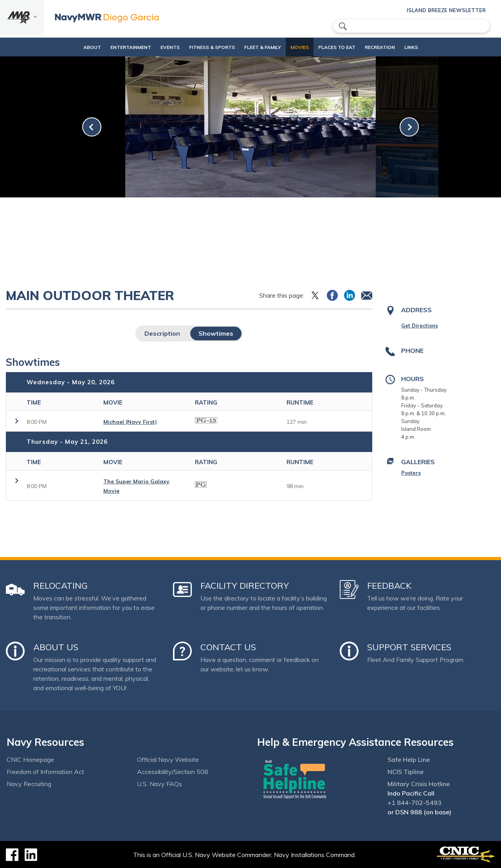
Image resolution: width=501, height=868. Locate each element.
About (75, 47)
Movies (296, 47)
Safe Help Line (409, 759)
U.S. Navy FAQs (159, 784)
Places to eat (333, 47)
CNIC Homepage (30, 759)
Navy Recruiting (29, 784)
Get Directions (420, 325)
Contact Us (228, 647)
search (343, 26)
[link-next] (409, 127)
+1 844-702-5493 (414, 803)
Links (421, 47)
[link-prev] (92, 127)
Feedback (389, 586)
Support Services (409, 647)
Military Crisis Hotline (419, 784)
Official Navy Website (168, 759)
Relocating (60, 586)
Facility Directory (245, 586)
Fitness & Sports (202, 47)
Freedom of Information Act (45, 772)
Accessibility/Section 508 (173, 772)
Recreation (383, 47)
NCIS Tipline (405, 772)
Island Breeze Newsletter (446, 10)
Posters (411, 473)
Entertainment (121, 47)
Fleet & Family (259, 47)
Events (160, 47)
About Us (56, 647)
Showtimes (216, 333)
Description (162, 333)
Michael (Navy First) (130, 422)
